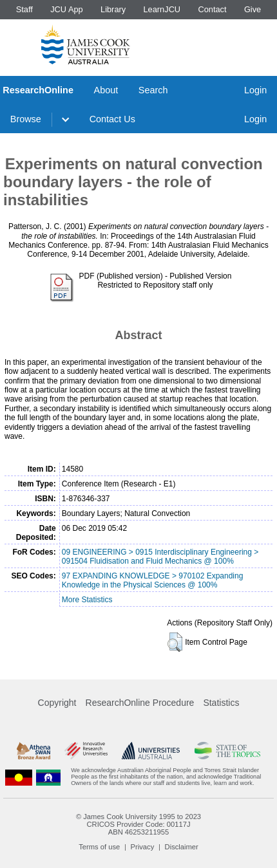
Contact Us (112, 119)
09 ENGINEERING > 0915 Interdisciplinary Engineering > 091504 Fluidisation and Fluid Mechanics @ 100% (160, 557)
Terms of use (99, 847)
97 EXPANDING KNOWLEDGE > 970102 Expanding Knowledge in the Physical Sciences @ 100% (153, 580)
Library (113, 9)
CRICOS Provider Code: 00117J (138, 824)
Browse (26, 119)
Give (253, 9)
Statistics (221, 703)
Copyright (57, 703)
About (106, 90)
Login (255, 90)
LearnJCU (162, 9)
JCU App (67, 9)
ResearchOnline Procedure (140, 703)
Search (153, 90)
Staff (24, 9)
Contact (212, 9)
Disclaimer (182, 847)
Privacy (143, 847)
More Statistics (87, 600)
